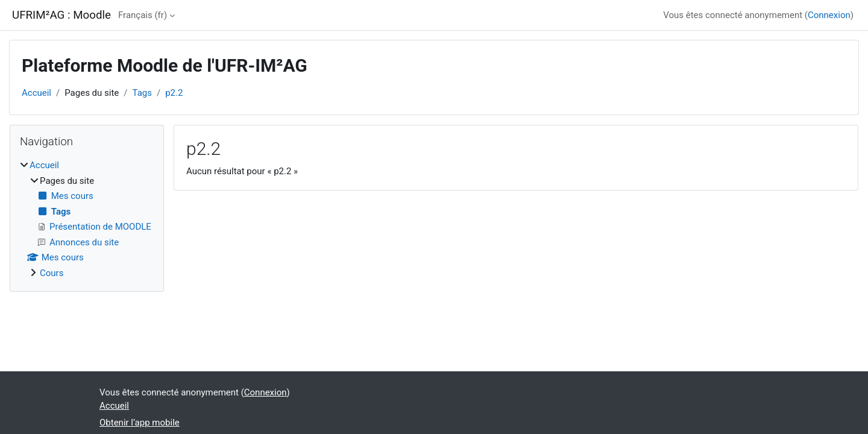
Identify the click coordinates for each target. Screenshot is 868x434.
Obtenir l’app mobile (140, 423)
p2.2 (174, 93)
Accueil (36, 93)
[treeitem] (87, 219)
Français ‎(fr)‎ (143, 15)
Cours (52, 273)
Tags (142, 93)
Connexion (829, 15)
